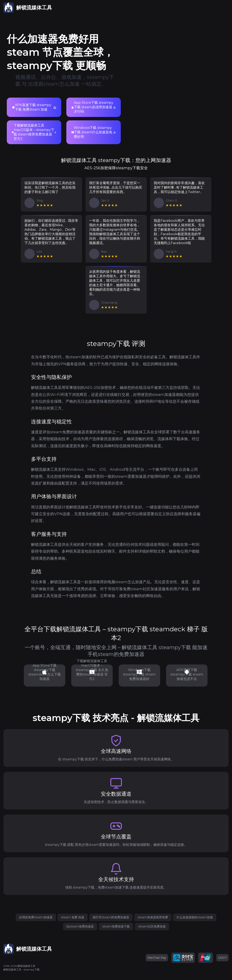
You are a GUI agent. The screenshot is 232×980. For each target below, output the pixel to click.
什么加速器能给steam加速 (195, 917)
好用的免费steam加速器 (36, 917)
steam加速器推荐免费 (153, 917)
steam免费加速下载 (116, 926)
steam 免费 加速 (73, 917)
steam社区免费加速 (152, 926)
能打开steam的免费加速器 (111, 917)
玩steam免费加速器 (80, 926)
